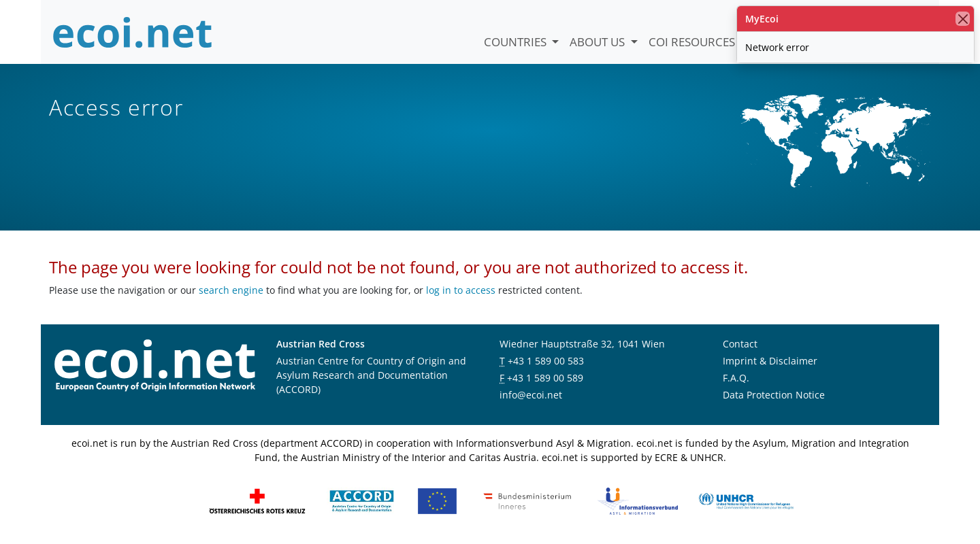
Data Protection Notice (774, 395)
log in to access (461, 290)
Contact (740, 344)
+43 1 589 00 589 (545, 378)
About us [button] (599, 42)
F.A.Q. (736, 378)
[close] (963, 19)
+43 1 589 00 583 (546, 361)
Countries (517, 42)
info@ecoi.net (531, 395)
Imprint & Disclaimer (770, 361)
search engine (231, 290)
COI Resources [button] (693, 42)
